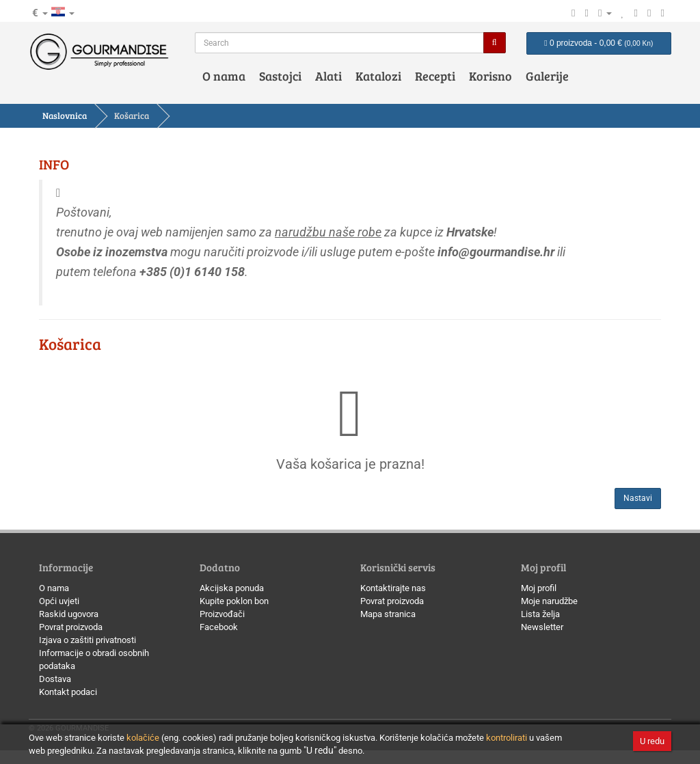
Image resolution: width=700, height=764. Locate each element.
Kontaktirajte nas (393, 588)
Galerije (547, 76)
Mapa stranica (388, 614)
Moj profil (539, 588)
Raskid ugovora (69, 614)
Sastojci (280, 76)
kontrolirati (507, 738)
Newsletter (542, 627)
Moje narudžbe (549, 601)
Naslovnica (65, 115)
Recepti (435, 76)
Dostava (55, 679)
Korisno (490, 76)
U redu (652, 741)
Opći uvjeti (59, 601)
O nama (224, 76)
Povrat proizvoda (71, 627)
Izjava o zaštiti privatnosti (87, 640)
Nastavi (638, 498)
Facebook (219, 627)
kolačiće (143, 738)
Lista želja (540, 614)
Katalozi (378, 76)
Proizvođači (222, 614)
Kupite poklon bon (234, 601)
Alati (328, 76)
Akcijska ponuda (232, 588)
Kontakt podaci (68, 692)
